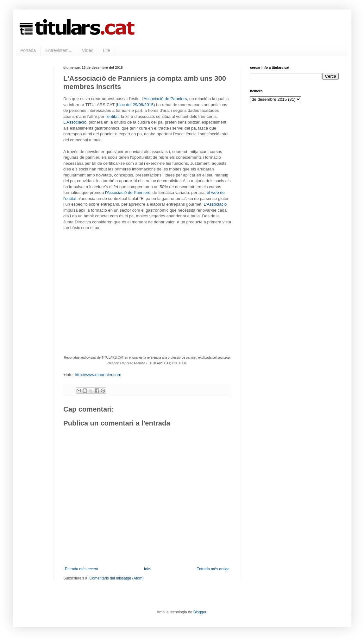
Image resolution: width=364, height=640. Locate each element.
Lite (107, 50)
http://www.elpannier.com (98, 375)
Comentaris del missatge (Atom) (116, 578)
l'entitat (112, 116)
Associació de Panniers (165, 99)
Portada (28, 50)
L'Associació (75, 122)
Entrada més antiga (213, 569)
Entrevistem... (59, 50)
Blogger (200, 612)
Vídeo (88, 50)
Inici (147, 569)
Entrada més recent (82, 569)
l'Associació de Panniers (128, 192)
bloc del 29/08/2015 (135, 105)
